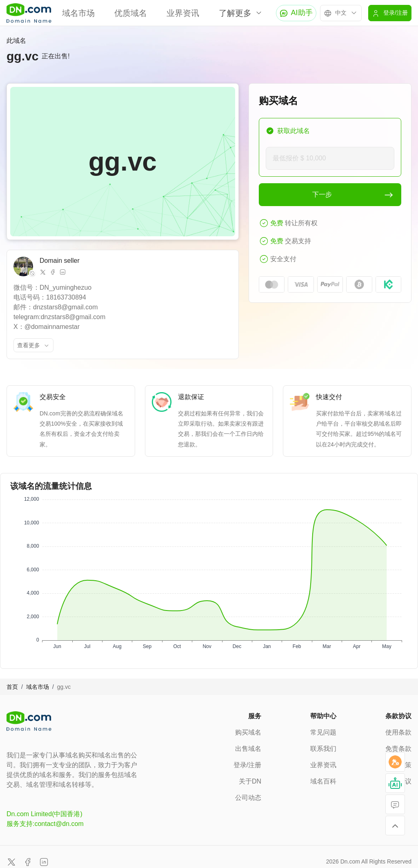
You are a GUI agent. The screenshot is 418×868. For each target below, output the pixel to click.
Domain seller (60, 261)
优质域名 (131, 13)
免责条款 (398, 749)
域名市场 (78, 13)
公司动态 (248, 798)
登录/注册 (247, 765)
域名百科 (323, 781)
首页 (12, 687)
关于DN (250, 781)
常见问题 (323, 732)
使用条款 (398, 732)
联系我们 (323, 749)
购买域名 (248, 732)
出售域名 (248, 749)
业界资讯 (183, 13)
